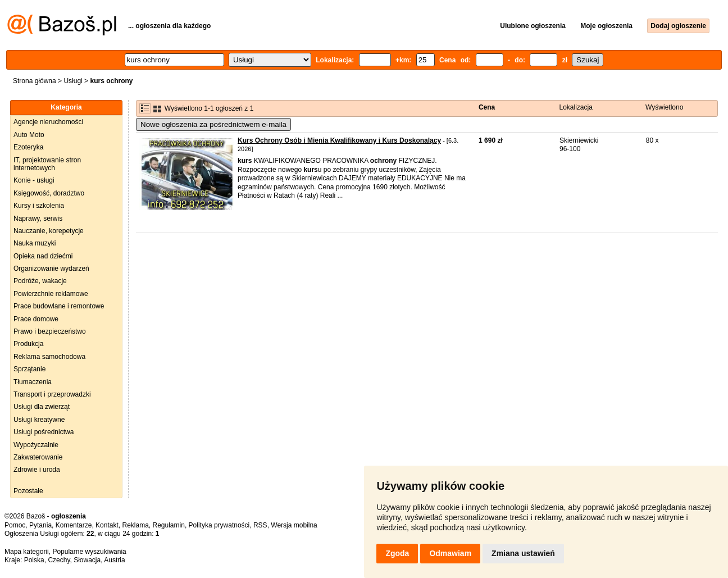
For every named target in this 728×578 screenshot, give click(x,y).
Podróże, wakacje (40, 281)
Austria (114, 560)
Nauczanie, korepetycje (49, 231)
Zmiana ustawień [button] (523, 553)
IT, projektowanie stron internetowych (47, 164)
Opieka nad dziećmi (43, 256)
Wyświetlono (664, 107)
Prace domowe (36, 319)
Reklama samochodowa (49, 357)
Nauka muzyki (35, 243)
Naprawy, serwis (38, 219)
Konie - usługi (34, 180)
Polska (34, 560)
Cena (487, 107)
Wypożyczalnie (36, 445)
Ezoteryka (28, 147)
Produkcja (28, 344)
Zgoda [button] (397, 553)
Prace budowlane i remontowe (59, 306)
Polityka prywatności (219, 525)
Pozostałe (28, 491)
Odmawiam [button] (450, 553)
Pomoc (15, 525)
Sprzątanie (29, 369)
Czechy (59, 560)
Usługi (73, 81)
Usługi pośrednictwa (44, 432)
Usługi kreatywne (39, 420)
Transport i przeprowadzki (52, 394)
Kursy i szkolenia (39, 206)
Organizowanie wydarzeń (51, 268)
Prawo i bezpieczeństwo (50, 331)
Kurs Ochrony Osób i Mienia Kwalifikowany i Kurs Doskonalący (339, 140)
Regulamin (169, 525)
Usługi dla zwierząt (42, 407)
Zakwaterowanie (38, 457)
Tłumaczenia (33, 382)
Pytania (40, 525)
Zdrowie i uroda (37, 470)
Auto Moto (29, 135)
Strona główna (35, 81)
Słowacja (87, 560)
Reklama (135, 525)
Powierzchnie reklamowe (51, 294)
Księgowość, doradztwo (49, 193)
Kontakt (107, 525)
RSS (260, 525)
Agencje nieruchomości (48, 122)
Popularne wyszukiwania (89, 552)
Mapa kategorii (27, 552)
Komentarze (74, 525)
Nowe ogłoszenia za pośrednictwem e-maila (213, 124)
